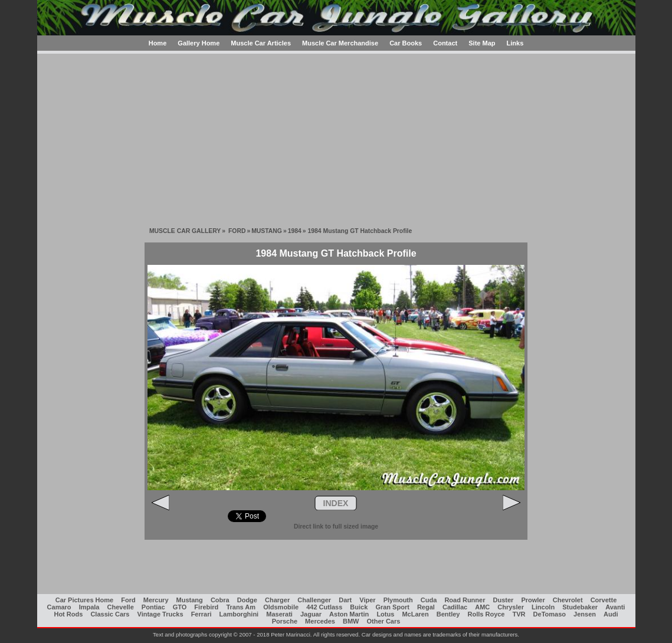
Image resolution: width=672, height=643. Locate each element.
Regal (426, 607)
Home (158, 43)
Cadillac (455, 607)
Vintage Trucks (160, 614)
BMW (351, 621)
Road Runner (465, 600)
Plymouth (398, 600)
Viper (367, 600)
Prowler (533, 600)
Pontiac (153, 607)
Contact (445, 43)
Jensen (585, 614)
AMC (482, 607)
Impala (89, 607)
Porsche (285, 621)
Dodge (247, 600)
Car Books (406, 43)
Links (515, 43)
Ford (128, 600)
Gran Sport (392, 607)
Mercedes (320, 621)
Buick (359, 607)
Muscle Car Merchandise (340, 43)
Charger (277, 600)
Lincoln (543, 607)
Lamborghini (239, 614)
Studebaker (580, 607)
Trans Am (241, 607)
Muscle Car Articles (261, 43)
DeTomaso (550, 614)
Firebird (206, 607)
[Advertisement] (336, 136)
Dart (345, 600)
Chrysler (511, 607)
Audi (611, 614)
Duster (504, 600)
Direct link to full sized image (336, 526)
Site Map (482, 43)
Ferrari (201, 614)
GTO (180, 607)
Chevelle (121, 607)
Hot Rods (68, 614)
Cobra (220, 600)
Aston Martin (349, 614)
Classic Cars (110, 614)
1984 (295, 231)
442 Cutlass (324, 607)
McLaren (415, 614)
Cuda (429, 600)
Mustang (190, 600)
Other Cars (384, 621)
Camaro (59, 607)
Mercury (156, 600)
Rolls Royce (486, 614)
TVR (519, 614)
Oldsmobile (281, 607)
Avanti (615, 607)
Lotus (385, 614)
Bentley (448, 614)
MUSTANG (267, 231)
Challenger (314, 600)
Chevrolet (568, 600)
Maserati (279, 614)
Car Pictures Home (84, 600)
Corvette (604, 600)
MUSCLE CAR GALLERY (185, 231)
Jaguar (311, 614)
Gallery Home (199, 43)
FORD (237, 231)
